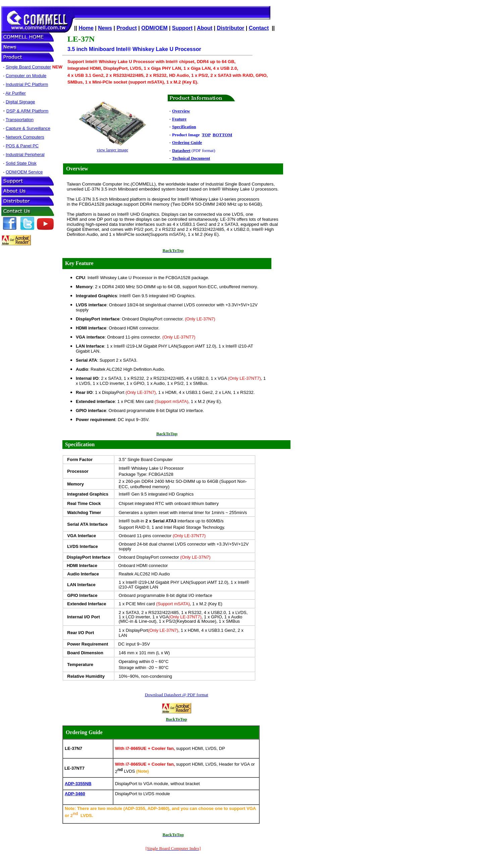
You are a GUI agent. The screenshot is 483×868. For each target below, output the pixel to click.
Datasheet (181, 150)
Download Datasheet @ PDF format (177, 695)
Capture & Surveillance (28, 128)
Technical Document (191, 158)
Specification (80, 444)
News (105, 28)
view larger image (112, 150)
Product (126, 28)
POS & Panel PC (22, 146)
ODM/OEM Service (24, 172)
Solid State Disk (21, 163)
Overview (77, 169)
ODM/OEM (154, 28)
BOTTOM (222, 135)
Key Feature (79, 263)
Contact (259, 28)
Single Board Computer (28, 67)
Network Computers (25, 137)
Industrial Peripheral (25, 155)
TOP (206, 135)
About (205, 28)
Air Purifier (16, 93)
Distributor (231, 28)
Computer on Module (26, 76)
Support (182, 28)
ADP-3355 (78, 784)
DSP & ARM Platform (28, 111)
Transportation (20, 120)
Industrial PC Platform (27, 84)
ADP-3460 (75, 794)
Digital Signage (20, 102)
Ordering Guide (84, 732)
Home (86, 28)
